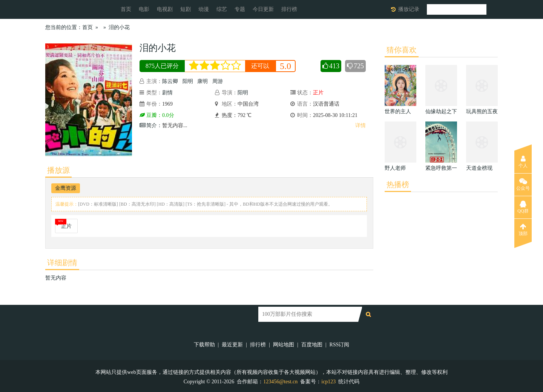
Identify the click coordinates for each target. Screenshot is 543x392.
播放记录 (409, 9)
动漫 (204, 9)
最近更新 (232, 345)
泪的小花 (119, 27)
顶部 (523, 230)
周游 (218, 81)
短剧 (186, 9)
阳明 (188, 81)
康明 (202, 81)
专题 (240, 9)
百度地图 (312, 345)
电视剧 (165, 9)
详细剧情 (62, 263)
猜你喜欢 (402, 50)
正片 (66, 226)
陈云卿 (170, 81)
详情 (360, 125)
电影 (144, 9)
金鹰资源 (66, 188)
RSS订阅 (340, 345)
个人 (523, 162)
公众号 (523, 184)
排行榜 (289, 9)
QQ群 (523, 207)
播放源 (58, 170)
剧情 (167, 93)
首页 (126, 9)
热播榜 (398, 184)
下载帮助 (204, 345)
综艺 (222, 9)
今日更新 (263, 9)
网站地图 (284, 345)
